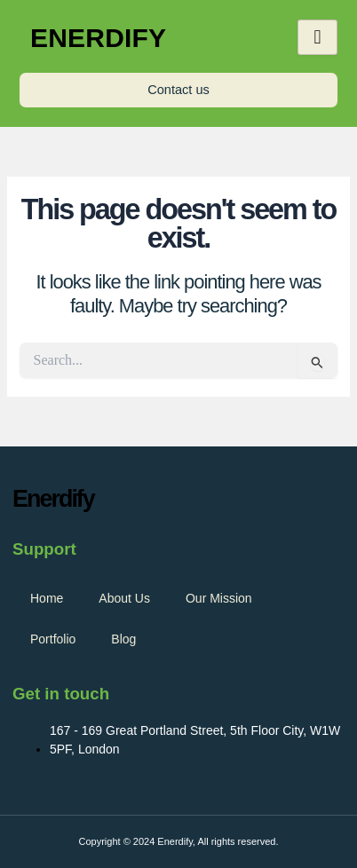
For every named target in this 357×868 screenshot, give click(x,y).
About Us (124, 598)
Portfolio (53, 639)
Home (47, 598)
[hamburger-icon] (317, 37)
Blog (123, 639)
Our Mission (219, 598)
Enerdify (98, 38)
